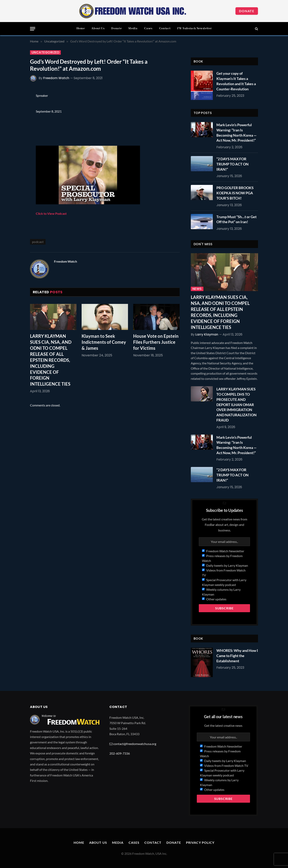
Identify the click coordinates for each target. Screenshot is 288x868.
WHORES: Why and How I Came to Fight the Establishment (237, 656)
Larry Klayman (207, 334)
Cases (148, 28)
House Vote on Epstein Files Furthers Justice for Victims (156, 342)
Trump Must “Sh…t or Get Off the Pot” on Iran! (236, 219)
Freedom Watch (56, 78)
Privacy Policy (200, 842)
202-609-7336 (120, 753)
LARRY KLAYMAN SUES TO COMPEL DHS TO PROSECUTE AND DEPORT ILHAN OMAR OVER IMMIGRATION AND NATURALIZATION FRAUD (236, 404)
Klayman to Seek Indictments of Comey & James (104, 342)
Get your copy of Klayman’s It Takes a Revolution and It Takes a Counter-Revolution (236, 81)
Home (81, 28)
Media (133, 28)
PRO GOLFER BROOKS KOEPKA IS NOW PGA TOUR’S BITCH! (235, 193)
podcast (38, 242)
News (197, 289)
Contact (165, 28)
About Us (98, 28)
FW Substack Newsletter (194, 28)
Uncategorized (45, 52)
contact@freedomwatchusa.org (135, 744)
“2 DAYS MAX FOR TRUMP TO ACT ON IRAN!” (232, 164)
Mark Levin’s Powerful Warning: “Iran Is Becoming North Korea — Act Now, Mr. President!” (236, 133)
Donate (247, 11)
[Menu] (33, 29)
